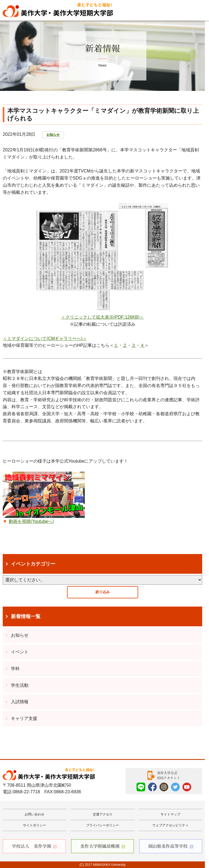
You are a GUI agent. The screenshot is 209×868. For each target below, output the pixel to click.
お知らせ (53, 135)
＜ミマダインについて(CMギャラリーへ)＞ (45, 338)
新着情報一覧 (26, 616)
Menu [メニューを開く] (197, 10)
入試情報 (20, 702)
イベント (20, 652)
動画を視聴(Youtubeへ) (31, 521)
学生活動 (20, 685)
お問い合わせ (34, 814)
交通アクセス (103, 814)
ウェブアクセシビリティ (170, 825)
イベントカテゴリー (33, 564)
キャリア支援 (24, 718)
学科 (15, 669)
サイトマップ (170, 814)
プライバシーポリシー (103, 825)
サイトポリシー (34, 825)
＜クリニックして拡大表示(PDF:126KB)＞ (102, 317)
